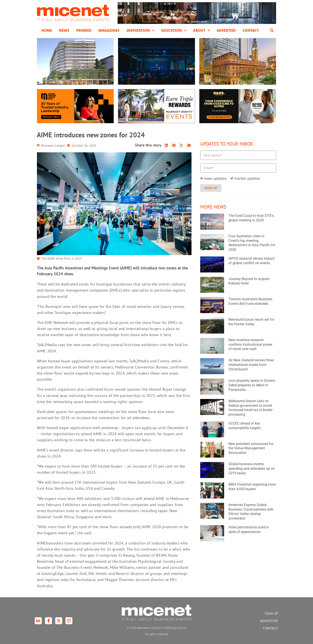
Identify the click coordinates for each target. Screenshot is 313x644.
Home (47, 30)
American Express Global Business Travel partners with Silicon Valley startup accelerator (251, 512)
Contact (251, 30)
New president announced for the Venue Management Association (251, 448)
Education (174, 30)
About (201, 30)
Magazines (109, 30)
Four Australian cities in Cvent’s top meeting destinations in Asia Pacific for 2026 (252, 243)
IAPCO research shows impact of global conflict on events (251, 261)
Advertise (226, 30)
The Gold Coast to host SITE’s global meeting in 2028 (251, 218)
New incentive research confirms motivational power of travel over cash (250, 344)
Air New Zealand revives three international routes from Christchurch (251, 365)
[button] (272, 30)
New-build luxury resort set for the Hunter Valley (251, 322)
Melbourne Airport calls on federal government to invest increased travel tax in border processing (251, 408)
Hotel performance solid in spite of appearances (249, 529)
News (64, 30)
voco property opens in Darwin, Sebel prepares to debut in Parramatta (252, 385)
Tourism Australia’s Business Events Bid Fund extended (250, 301)
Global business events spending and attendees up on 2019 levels (252, 469)
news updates (215, 178)
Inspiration (140, 30)
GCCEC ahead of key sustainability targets (245, 426)
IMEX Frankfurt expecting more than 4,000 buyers (252, 487)
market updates (247, 178)
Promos (84, 30)
